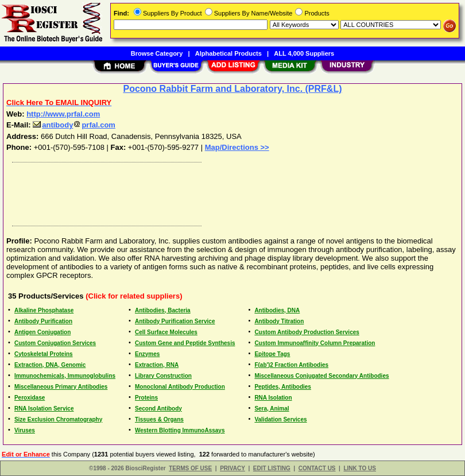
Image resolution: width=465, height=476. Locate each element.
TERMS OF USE (190, 468)
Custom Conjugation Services (55, 343)
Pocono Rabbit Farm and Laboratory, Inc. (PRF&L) (232, 89)
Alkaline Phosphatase (44, 310)
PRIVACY (232, 468)
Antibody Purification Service (175, 321)
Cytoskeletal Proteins (44, 354)
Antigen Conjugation (42, 332)
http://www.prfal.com (63, 114)
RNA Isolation (273, 398)
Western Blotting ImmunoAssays (180, 430)
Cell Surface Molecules (166, 332)
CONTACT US (317, 468)
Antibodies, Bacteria (163, 310)
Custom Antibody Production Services (307, 332)
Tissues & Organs (159, 419)
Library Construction (163, 376)
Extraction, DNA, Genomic (50, 365)
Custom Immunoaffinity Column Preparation (315, 343)
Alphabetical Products (228, 53)
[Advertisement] (230, 191)
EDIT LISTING (272, 468)
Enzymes (147, 354)
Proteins (146, 398)
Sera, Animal (272, 409)
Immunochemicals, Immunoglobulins (65, 376)
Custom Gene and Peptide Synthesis (185, 343)
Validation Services (280, 419)
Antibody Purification (43, 321)
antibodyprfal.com (74, 125)
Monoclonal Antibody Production (180, 387)
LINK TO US (359, 468)
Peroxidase (30, 398)
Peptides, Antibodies (283, 387)
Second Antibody (158, 409)
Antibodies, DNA (277, 310)
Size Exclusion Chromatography (58, 419)
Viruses (25, 430)
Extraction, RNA (157, 365)
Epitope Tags (272, 354)
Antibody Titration (279, 321)
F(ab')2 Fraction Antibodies (291, 365)
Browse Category (157, 53)
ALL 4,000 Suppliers (304, 53)
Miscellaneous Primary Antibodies (61, 387)
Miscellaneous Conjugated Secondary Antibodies (321, 376)
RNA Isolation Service (44, 409)
